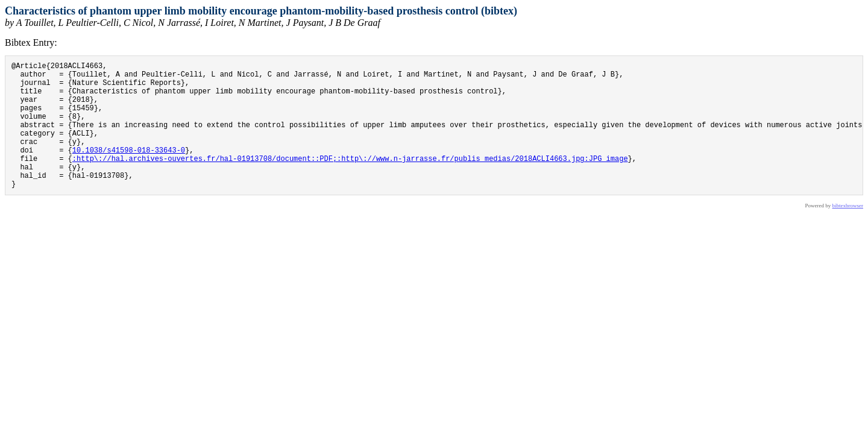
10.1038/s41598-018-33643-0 (129, 170)
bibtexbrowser (848, 233)
